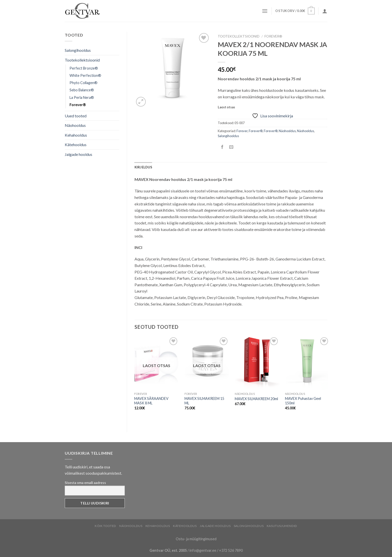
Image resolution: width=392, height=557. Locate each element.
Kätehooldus (76, 145)
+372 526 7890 (231, 550)
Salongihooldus (78, 50)
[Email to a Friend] (231, 147)
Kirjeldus (143, 167)
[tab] (143, 167)
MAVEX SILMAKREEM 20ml (256, 399)
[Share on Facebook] (222, 147)
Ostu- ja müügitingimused (196, 539)
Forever (242, 131)
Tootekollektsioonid (82, 60)
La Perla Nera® (82, 97)
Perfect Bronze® (84, 68)
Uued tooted (76, 116)
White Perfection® (85, 75)
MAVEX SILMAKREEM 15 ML (204, 401)
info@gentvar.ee (203, 550)
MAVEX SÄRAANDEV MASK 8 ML (151, 401)
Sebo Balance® (82, 90)
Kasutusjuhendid (282, 526)
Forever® (78, 105)
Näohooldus (75, 125)
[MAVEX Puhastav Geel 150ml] (307, 363)
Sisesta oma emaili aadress (85, 483)
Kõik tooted (105, 526)
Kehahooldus (76, 135)
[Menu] (265, 11)
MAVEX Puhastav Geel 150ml (303, 401)
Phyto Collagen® (83, 83)
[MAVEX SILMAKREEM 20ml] (257, 363)
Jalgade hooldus (78, 154)
